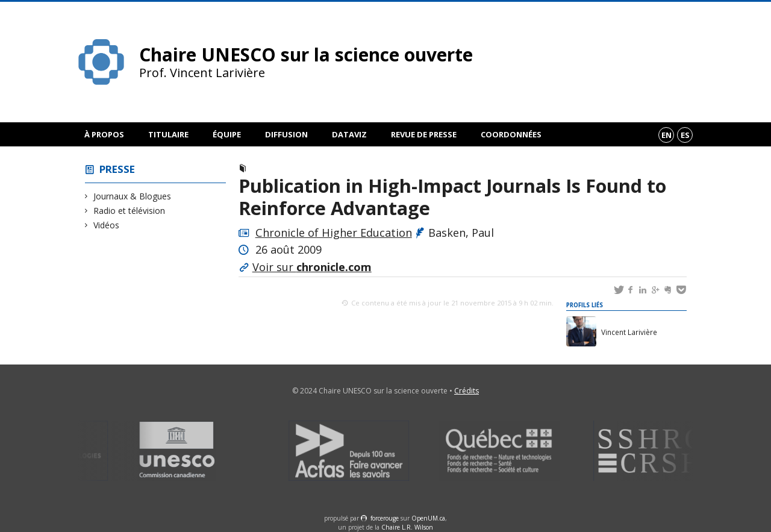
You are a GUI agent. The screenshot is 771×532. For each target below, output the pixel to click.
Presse (117, 169)
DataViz (349, 134)
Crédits (467, 391)
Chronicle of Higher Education (334, 233)
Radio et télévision (130, 211)
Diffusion (286, 134)
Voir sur (312, 267)
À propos (104, 134)
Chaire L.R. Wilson (407, 527)
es (685, 135)
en (666, 135)
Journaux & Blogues (133, 196)
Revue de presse (424, 134)
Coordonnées (511, 134)
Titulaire (168, 134)
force (385, 518)
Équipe (227, 134)
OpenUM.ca (428, 518)
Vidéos (107, 225)
